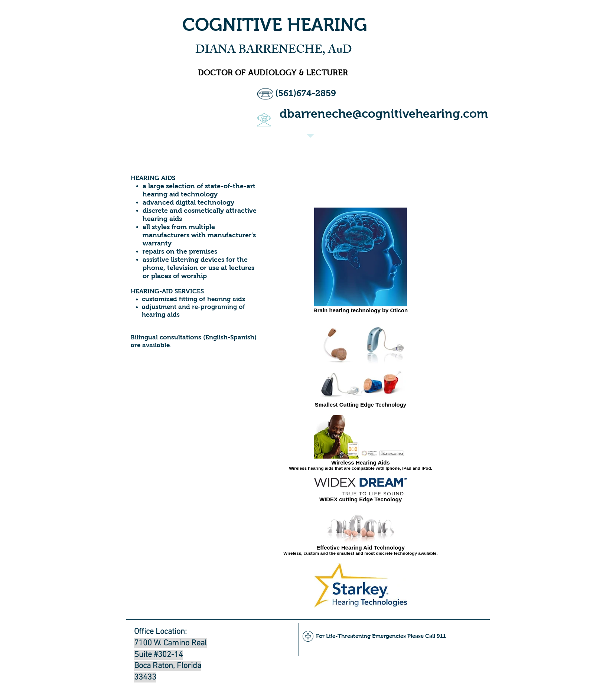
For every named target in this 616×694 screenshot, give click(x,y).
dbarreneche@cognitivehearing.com (384, 114)
